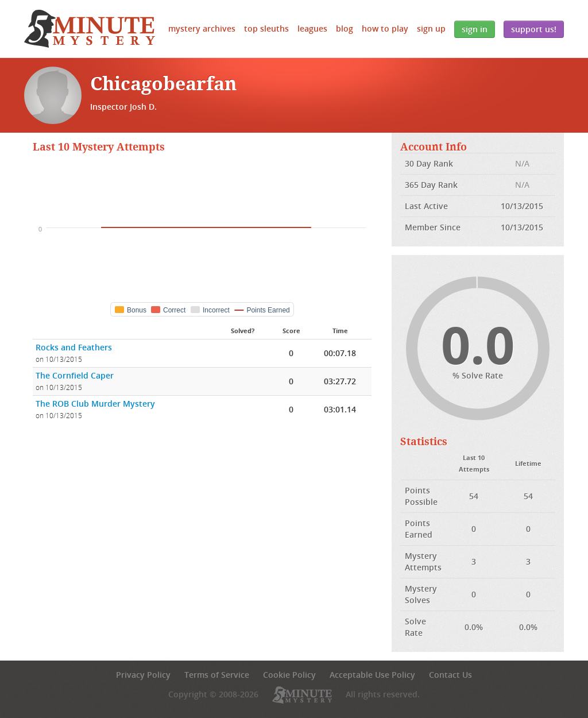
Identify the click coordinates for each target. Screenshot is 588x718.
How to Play (385, 28)
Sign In (475, 29)
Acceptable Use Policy (372, 675)
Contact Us (450, 675)
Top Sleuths (266, 28)
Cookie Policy (289, 675)
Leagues (312, 28)
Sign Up (431, 28)
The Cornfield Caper (75, 375)
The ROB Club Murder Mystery (95, 404)
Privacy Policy (143, 675)
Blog (345, 28)
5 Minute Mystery (90, 29)
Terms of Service (217, 675)
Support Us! (534, 29)
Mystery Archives (202, 28)
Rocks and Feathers (74, 347)
